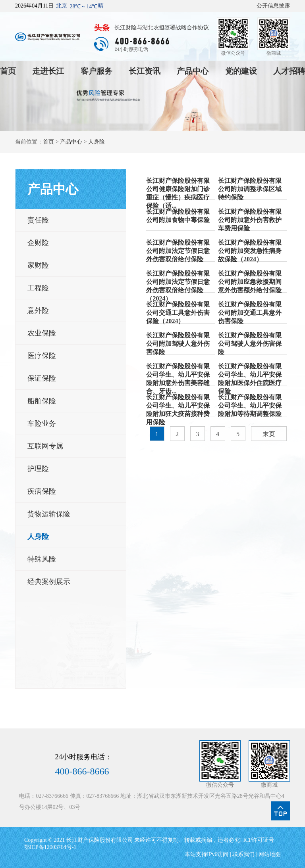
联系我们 (243, 854)
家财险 (38, 265)
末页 (269, 434)
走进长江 (48, 71)
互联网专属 (45, 446)
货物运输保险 (49, 514)
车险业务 (42, 423)
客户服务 (97, 71)
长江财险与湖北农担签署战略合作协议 (162, 28)
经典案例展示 (49, 582)
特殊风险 (42, 559)
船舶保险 (42, 401)
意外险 (38, 310)
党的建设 (241, 71)
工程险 (38, 288)
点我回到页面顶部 (280, 811)
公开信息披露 (273, 6)
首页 (8, 71)
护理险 (38, 469)
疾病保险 (42, 491)
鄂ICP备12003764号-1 (50, 847)
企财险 (38, 243)
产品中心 (193, 71)
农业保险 (42, 333)
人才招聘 (289, 71)
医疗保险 (42, 356)
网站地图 (270, 854)
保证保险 (42, 378)
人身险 (97, 142)
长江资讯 (145, 71)
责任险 (38, 220)
